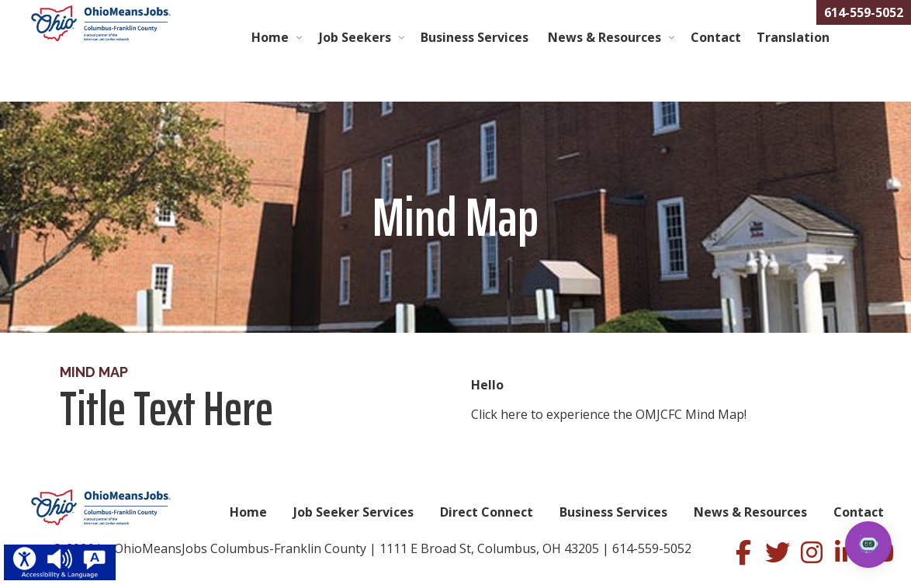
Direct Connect (487, 512)
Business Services (476, 37)
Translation (793, 37)
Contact (716, 37)
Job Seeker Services (353, 512)
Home (270, 37)
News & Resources (604, 37)
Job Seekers (355, 37)
